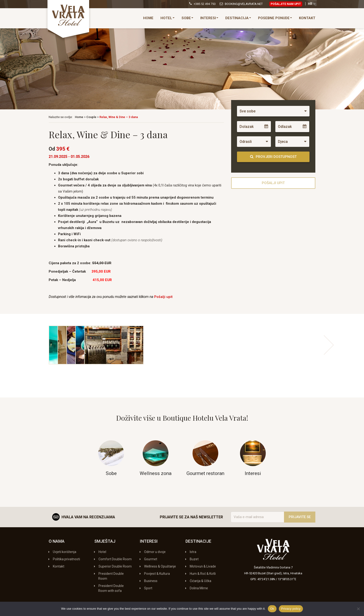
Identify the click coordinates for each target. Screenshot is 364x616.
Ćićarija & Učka (200, 581)
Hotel (167, 18)
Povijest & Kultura (157, 574)
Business (151, 581)
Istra (193, 552)
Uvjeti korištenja (65, 552)
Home (148, 18)
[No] (358, 609)
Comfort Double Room (115, 559)
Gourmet (151, 559)
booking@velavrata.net (244, 4)
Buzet (194, 559)
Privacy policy (291, 609)
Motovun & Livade (203, 566)
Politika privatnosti (66, 559)
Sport (148, 588)
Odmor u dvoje (155, 552)
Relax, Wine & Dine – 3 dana (119, 117)
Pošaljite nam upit (286, 4)
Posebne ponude (275, 18)
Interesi (209, 18)
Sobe (187, 18)
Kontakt (307, 18)
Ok (272, 609)
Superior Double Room (115, 566)
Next (329, 345)
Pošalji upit (163, 297)
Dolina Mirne (199, 588)
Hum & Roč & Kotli (203, 574)
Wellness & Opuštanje (160, 566)
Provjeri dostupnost (273, 157)
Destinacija (238, 18)
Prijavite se (300, 517)
